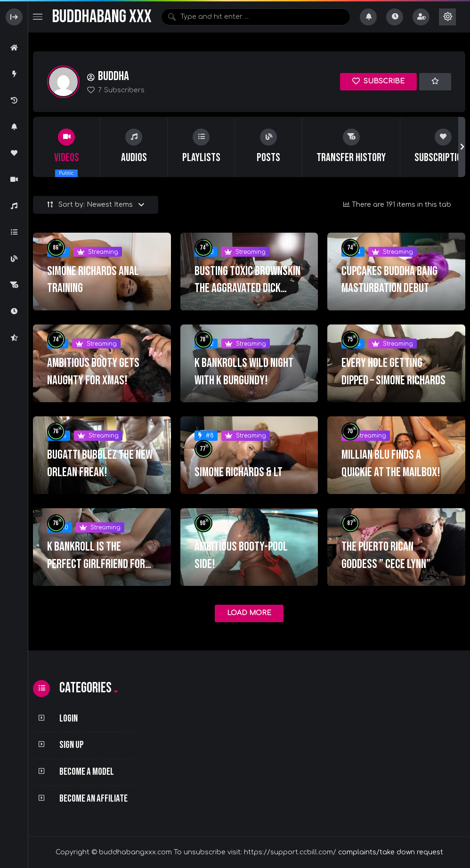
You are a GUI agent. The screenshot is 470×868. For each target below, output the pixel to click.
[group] (67, 147)
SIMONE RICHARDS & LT (239, 472)
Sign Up (72, 745)
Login (69, 718)
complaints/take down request (391, 852)
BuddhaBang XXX (102, 17)
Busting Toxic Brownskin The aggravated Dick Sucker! (247, 288)
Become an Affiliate (93, 799)
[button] (462, 147)
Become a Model (87, 772)
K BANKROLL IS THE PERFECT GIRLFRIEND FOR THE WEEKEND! (96, 564)
